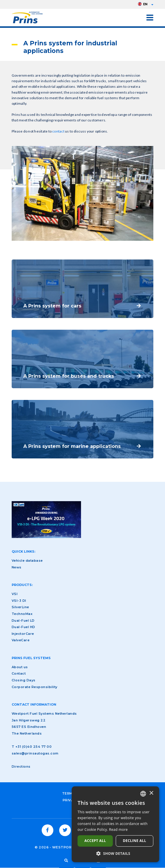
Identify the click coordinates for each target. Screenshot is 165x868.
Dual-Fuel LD (23, 621)
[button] (115, 853)
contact (59, 131)
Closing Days (24, 680)
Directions (21, 766)
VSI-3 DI (19, 601)
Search (66, 861)
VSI (15, 594)
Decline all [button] (135, 841)
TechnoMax (22, 614)
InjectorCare (23, 634)
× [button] (151, 793)
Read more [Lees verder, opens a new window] (118, 830)
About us (20, 667)
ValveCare (21, 640)
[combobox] (143, 794)
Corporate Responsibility (35, 687)
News (17, 567)
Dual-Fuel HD (23, 627)
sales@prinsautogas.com (35, 753)
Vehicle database (27, 561)
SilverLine (20, 607)
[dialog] (115, 824)
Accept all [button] (95, 841)
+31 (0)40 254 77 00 (34, 747)
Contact (19, 673)
